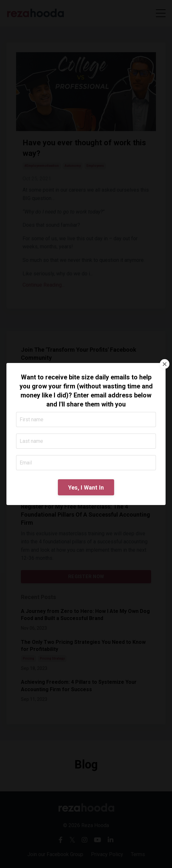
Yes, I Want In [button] (86, 487)
